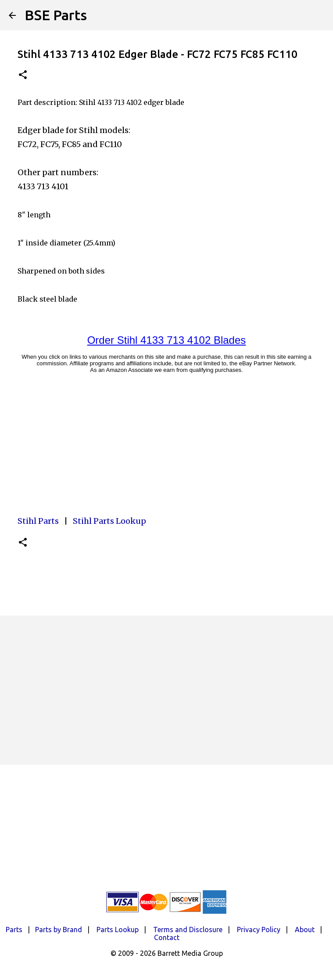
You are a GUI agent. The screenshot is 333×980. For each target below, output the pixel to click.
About (305, 930)
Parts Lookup (118, 930)
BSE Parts (56, 15)
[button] (23, 75)
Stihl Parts (38, 521)
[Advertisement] (167, 690)
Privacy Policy (259, 930)
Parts (14, 930)
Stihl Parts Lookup (109, 521)
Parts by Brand (59, 930)
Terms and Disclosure (188, 930)
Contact (167, 937)
